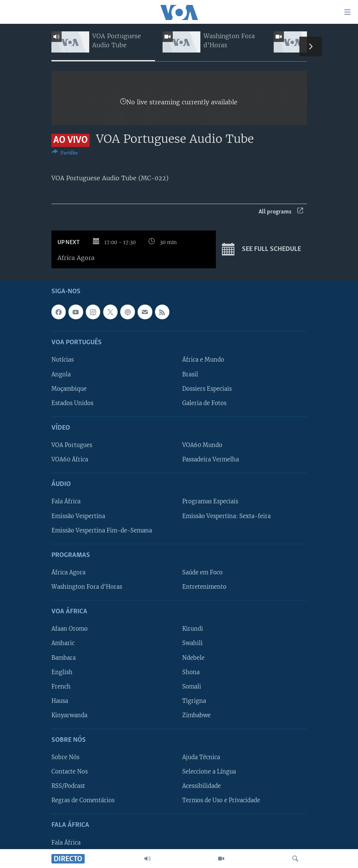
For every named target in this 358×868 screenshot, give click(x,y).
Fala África (66, 501)
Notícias (63, 360)
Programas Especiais (210, 501)
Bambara (64, 658)
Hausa (60, 701)
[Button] (65, 154)
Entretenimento (204, 587)
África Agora (68, 572)
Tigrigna (194, 701)
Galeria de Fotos (204, 403)
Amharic (63, 643)
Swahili (192, 643)
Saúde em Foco (202, 572)
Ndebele (193, 658)
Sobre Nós (65, 757)
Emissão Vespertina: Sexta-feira (226, 516)
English (62, 672)
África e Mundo (203, 360)
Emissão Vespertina (78, 516)
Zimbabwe (196, 715)
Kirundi (193, 629)
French (61, 686)
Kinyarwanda (69, 715)
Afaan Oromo (70, 629)
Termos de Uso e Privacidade (221, 800)
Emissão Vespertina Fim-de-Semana (102, 530)
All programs (281, 212)
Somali (192, 686)
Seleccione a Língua (209, 772)
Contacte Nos (70, 772)
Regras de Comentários (83, 800)
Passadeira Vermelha (211, 460)
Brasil (190, 374)
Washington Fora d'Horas (87, 587)
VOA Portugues (72, 445)
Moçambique (69, 388)
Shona (191, 672)
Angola (61, 374)
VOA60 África (70, 460)
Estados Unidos (72, 403)
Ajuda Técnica (201, 757)
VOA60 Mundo (202, 445)
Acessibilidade (201, 786)
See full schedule (261, 249)
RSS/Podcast (68, 786)
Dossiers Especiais (207, 388)
